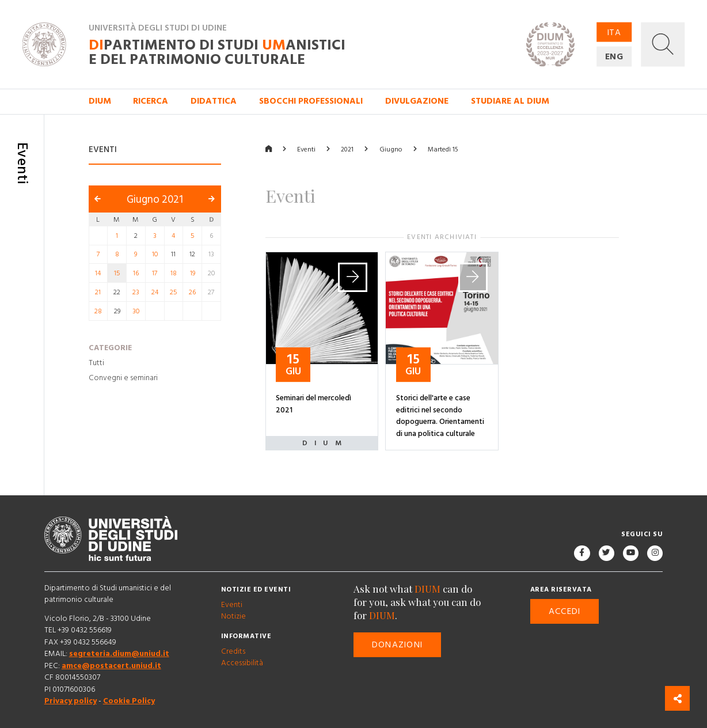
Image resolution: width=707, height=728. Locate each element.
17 (155, 273)
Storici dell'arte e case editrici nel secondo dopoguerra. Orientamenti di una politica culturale (440, 415)
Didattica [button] (214, 101)
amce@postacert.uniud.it (111, 666)
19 (193, 273)
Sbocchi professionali (311, 101)
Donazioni (398, 645)
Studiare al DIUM (510, 101)
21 (98, 292)
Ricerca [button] (151, 101)
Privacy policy (71, 701)
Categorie (110, 348)
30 (136, 311)
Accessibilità (242, 663)
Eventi (306, 149)
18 (174, 273)
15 (117, 273)
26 (192, 292)
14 (98, 273)
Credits (233, 651)
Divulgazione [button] (417, 101)
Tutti (96, 363)
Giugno (391, 149)
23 (136, 292)
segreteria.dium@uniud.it (119, 654)
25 (174, 292)
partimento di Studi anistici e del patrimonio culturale (217, 52)
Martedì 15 (443, 149)
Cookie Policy (129, 701)
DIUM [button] (100, 101)
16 (136, 273)
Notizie (233, 616)
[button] (663, 44)
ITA (615, 32)
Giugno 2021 (155, 200)
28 (98, 311)
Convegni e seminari (123, 378)
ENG (615, 57)
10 (155, 254)
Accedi (565, 611)
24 (155, 292)
